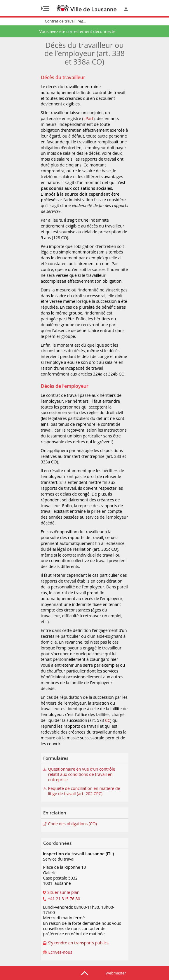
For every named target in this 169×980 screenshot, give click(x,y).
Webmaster (116, 973)
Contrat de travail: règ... (66, 21)
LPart (88, 118)
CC (108, 720)
